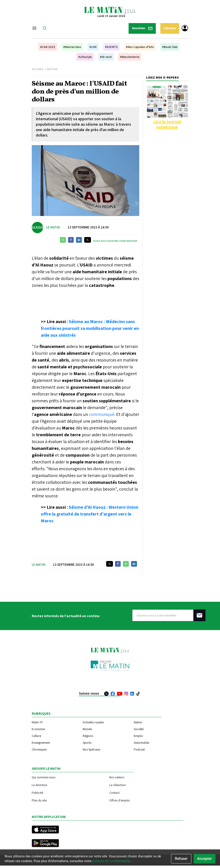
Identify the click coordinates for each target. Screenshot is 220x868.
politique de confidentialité (111, 861)
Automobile (141, 743)
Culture (36, 736)
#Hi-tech (106, 57)
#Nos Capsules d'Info (140, 47)
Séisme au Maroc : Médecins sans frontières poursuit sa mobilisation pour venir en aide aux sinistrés (90, 328)
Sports (87, 743)
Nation (52, 69)
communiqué (102, 414)
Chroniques (39, 749)
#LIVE (93, 47)
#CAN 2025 (48, 47)
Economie (38, 729)
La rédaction (117, 785)
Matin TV (37, 722)
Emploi (138, 736)
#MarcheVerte (130, 57)
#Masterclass (72, 47)
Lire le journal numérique (167, 124)
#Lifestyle (85, 57)
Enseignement (41, 743)
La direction (39, 785)
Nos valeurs (117, 777)
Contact (114, 792)
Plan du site (39, 800)
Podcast (139, 749)
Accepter (205, 859)
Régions (88, 736)
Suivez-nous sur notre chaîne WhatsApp (115, 241)
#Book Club (170, 47)
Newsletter (142, 28)
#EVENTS (111, 47)
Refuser (181, 859)
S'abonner (170, 28)
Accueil (38, 69)
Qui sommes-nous (44, 777)
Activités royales (93, 722)
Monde (87, 729)
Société (139, 729)
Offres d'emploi (120, 800)
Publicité (37, 792)
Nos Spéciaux (92, 749)
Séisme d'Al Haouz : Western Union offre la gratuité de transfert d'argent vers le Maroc (90, 514)
